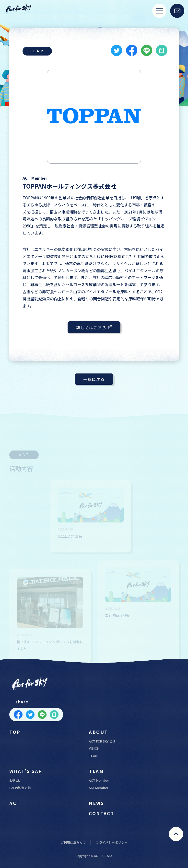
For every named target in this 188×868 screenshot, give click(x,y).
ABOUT (98, 732)
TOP (15, 732)
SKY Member (99, 788)
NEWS (96, 803)
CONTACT (101, 813)
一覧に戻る (94, 379)
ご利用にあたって (73, 842)
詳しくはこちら (94, 327)
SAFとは (15, 780)
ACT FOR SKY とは (102, 741)
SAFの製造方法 (20, 788)
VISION (94, 748)
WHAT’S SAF (25, 771)
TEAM (93, 756)
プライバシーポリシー (112, 842)
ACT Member (99, 780)
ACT (15, 803)
